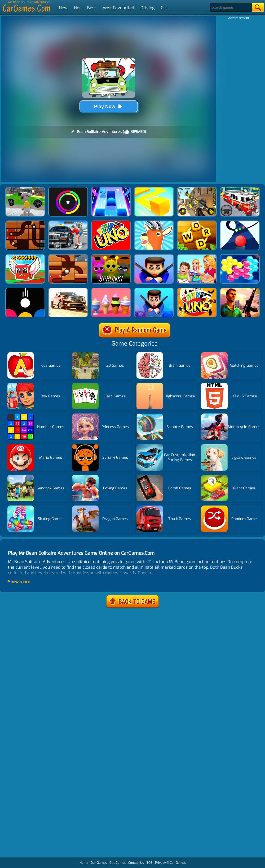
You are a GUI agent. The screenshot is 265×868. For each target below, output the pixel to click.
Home (84, 863)
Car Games (178, 863)
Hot (77, 8)
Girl (164, 8)
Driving (147, 8)
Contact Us (136, 863)
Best (92, 8)
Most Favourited (118, 8)
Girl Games (118, 863)
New (63, 8)
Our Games (99, 863)
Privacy (160, 863)
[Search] (231, 8)
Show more (19, 582)
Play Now (109, 106)
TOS (149, 863)
